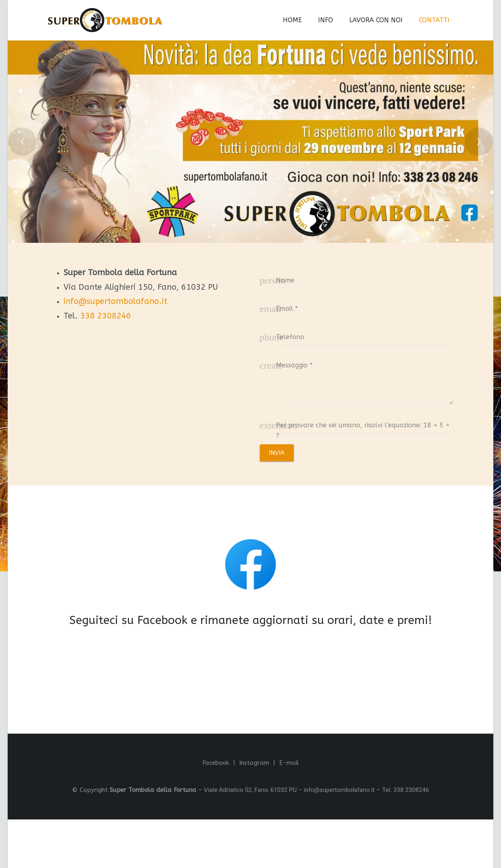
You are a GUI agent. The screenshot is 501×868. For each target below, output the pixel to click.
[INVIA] (277, 453)
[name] (365, 280)
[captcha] (365, 424)
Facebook (216, 763)
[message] (365, 380)
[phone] (365, 336)
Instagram (254, 763)
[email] (365, 308)
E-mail (289, 763)
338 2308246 (106, 316)
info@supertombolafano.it (115, 301)
